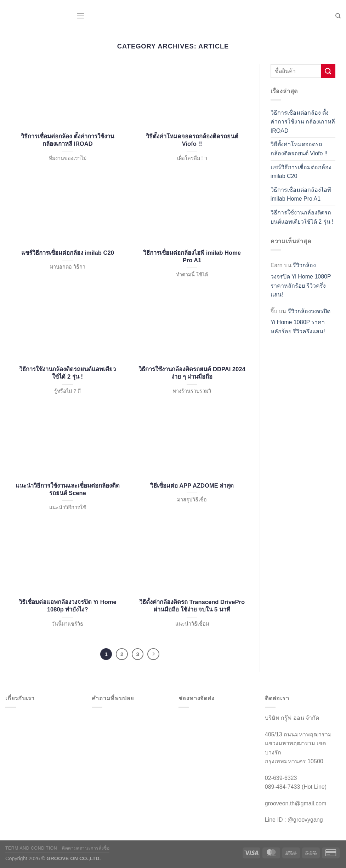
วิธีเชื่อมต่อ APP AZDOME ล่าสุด (192, 486)
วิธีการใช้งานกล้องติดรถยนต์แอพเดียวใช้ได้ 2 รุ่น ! (67, 373)
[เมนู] (80, 16)
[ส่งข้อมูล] (328, 71)
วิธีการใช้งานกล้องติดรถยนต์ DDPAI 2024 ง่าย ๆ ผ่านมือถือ (192, 373)
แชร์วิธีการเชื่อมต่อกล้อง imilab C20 (68, 253)
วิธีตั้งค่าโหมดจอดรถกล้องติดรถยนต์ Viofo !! (192, 140)
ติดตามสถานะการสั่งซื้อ (86, 848)
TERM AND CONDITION (31, 848)
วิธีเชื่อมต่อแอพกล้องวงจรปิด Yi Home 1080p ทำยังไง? (68, 606)
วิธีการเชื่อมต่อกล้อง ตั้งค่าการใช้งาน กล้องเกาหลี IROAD (67, 140)
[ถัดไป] (153, 654)
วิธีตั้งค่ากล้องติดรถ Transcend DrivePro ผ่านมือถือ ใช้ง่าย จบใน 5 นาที (192, 606)
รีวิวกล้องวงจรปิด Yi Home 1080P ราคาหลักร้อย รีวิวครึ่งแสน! (301, 280)
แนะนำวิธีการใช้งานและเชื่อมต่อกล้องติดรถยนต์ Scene (68, 490)
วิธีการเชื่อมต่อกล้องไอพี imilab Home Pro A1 (192, 257)
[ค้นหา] (338, 16)
